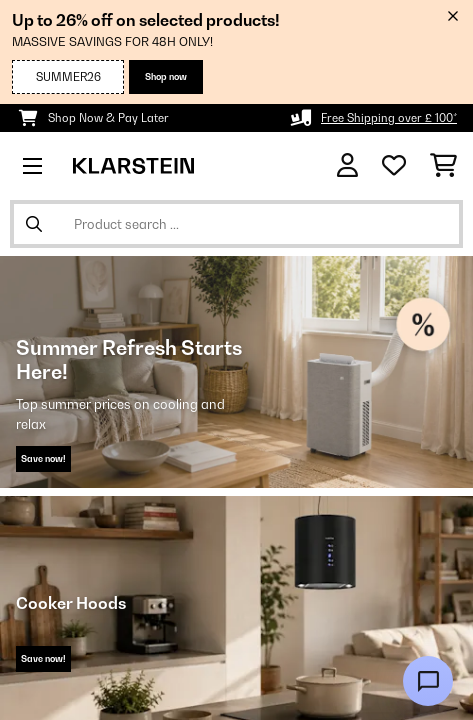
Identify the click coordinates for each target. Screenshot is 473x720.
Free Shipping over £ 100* (389, 118)
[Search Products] (236, 224)
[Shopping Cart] (443, 166)
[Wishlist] (394, 166)
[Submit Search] (34, 224)
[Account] (347, 165)
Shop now (166, 76)
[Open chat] (428, 681)
